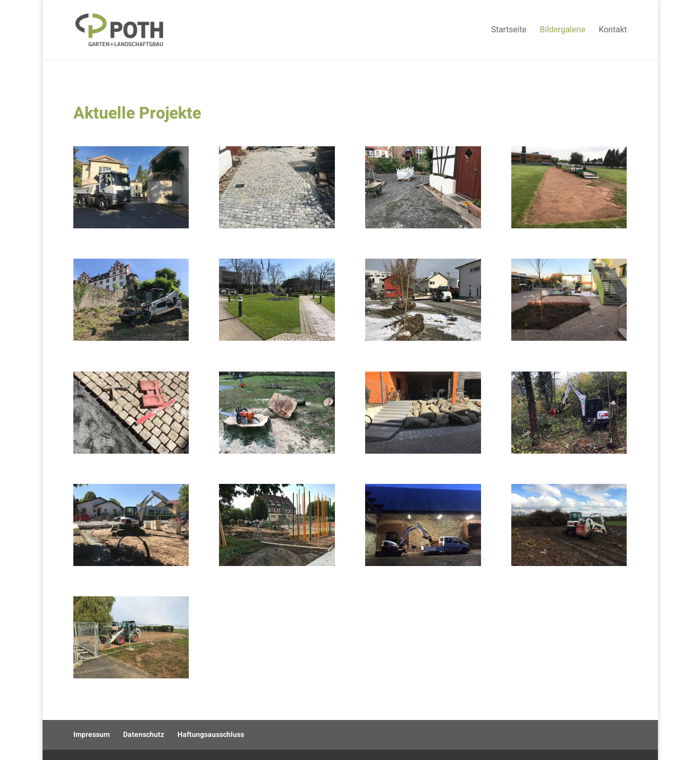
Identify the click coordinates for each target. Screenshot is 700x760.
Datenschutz (144, 735)
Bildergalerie (563, 31)
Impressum (92, 735)
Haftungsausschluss (211, 735)
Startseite (509, 31)
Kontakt (613, 31)
